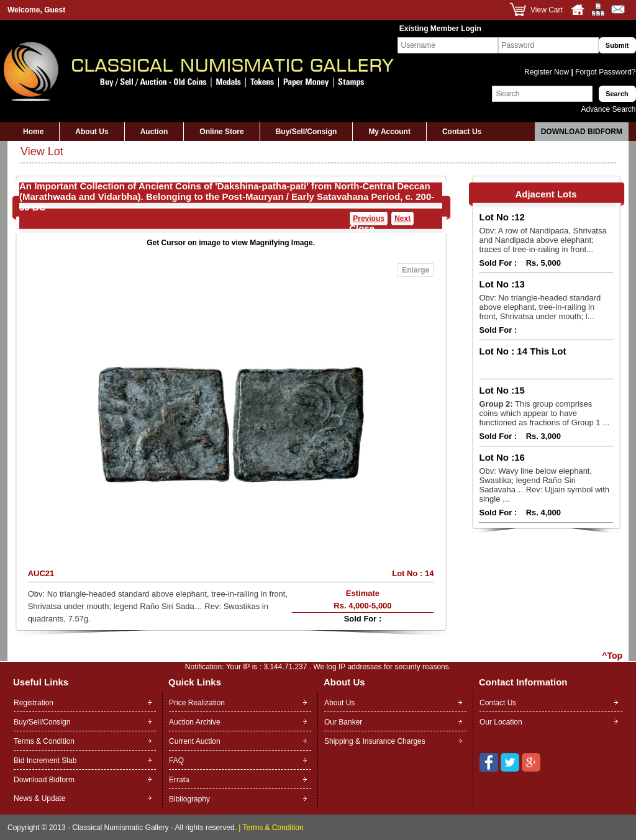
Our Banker (343, 722)
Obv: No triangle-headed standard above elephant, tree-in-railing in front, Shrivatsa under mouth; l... (540, 307)
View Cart (547, 10)
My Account (389, 132)
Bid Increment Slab (45, 761)
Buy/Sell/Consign (307, 132)
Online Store (221, 132)
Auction (154, 132)
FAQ (176, 761)
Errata (179, 780)
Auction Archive (195, 722)
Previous (369, 219)
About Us (92, 132)
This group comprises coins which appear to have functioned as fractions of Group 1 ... (544, 413)
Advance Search (608, 109)
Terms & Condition (44, 741)
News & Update (39, 798)
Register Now (547, 72)
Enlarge (416, 270)
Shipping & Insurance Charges (375, 741)
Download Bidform (582, 132)
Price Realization (197, 703)
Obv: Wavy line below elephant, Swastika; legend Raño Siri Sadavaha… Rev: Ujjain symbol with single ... (544, 485)
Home (33, 132)
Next (402, 219)
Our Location (501, 722)
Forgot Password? (605, 72)
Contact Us (462, 132)
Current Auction (195, 741)
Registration (34, 703)
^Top (612, 656)
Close (362, 228)
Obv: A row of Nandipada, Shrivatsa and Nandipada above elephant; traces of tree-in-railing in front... (543, 240)
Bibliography (189, 799)
